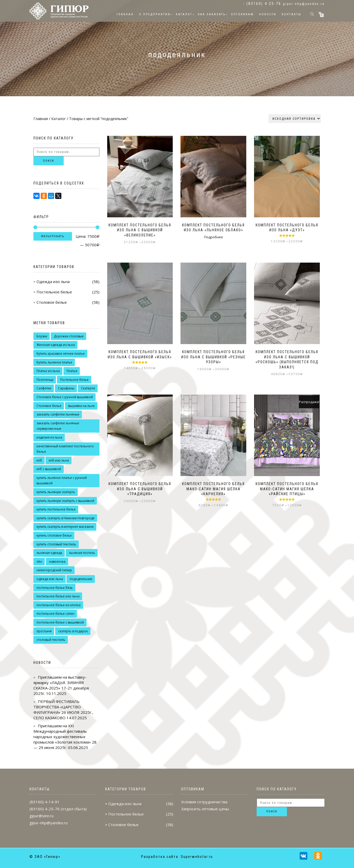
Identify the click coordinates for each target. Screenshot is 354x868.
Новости (268, 14)
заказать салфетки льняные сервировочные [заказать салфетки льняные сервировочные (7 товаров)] (58, 426)
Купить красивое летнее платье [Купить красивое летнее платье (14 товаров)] (61, 354)
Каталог (184, 14)
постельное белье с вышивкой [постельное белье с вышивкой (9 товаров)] (60, 622)
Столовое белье (52, 302)
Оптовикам (242, 14)
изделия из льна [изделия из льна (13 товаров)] (49, 437)
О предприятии (155, 14)
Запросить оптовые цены (205, 809)
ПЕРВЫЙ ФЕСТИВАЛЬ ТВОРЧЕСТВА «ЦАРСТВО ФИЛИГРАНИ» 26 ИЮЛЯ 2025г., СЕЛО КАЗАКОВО (63, 710)
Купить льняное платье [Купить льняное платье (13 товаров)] (54, 362)
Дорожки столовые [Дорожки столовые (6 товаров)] (69, 336)
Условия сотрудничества (204, 802)
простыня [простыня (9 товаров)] (44, 631)
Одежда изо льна (53, 281)
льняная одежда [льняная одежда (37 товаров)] (49, 553)
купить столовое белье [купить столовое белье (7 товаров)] (54, 535)
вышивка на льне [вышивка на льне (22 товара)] (81, 406)
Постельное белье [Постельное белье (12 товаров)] (74, 380)
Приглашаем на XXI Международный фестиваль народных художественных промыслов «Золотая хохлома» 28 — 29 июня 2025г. (65, 737)
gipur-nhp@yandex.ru (304, 4)
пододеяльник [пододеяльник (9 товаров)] (81, 579)
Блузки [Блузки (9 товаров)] (42, 336)
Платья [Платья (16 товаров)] (72, 371)
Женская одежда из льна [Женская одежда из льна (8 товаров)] (56, 345)
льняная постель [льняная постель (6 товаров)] (82, 553)
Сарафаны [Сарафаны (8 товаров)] (66, 388)
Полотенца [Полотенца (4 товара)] (45, 380)
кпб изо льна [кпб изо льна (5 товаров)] (59, 460)
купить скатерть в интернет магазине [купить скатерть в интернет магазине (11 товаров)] (65, 527)
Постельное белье (54, 292)
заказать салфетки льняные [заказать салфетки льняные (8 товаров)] (58, 414)
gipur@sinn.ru (42, 816)
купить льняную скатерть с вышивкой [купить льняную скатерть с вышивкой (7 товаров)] (65, 501)
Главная (125, 14)
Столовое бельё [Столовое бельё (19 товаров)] (49, 406)
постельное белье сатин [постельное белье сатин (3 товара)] (55, 614)
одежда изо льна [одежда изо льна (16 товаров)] (50, 579)
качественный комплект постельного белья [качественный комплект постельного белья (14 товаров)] (65, 449)
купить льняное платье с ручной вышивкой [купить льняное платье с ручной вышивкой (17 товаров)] (62, 481)
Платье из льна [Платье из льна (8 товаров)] (48, 371)
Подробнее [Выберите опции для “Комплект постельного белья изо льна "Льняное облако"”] (214, 237)
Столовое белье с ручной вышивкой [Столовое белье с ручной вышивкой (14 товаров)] (65, 397)
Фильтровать (53, 236)
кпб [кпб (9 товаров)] (39, 460)
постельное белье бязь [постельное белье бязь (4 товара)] (55, 588)
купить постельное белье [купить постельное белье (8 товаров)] (56, 509)
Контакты (292, 14)
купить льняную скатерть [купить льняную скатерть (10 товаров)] (56, 492)
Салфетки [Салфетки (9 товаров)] (44, 388)
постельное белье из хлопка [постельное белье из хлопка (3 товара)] (59, 605)
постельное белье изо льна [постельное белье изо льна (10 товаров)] (58, 596)
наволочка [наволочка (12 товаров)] (57, 562)
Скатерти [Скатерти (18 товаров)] (88, 388)
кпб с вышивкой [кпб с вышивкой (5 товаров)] (49, 469)
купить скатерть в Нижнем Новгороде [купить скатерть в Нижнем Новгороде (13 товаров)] (66, 518)
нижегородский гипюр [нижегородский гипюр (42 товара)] (54, 570)
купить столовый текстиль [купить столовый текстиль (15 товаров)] (56, 544)
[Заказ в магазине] (295, 119)
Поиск (49, 161)
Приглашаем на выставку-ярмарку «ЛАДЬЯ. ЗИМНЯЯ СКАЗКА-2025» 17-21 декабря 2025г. (61, 685)
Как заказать (212, 14)
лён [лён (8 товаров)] (39, 562)
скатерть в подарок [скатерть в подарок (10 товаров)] (73, 631)
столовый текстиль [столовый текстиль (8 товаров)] (51, 640)
